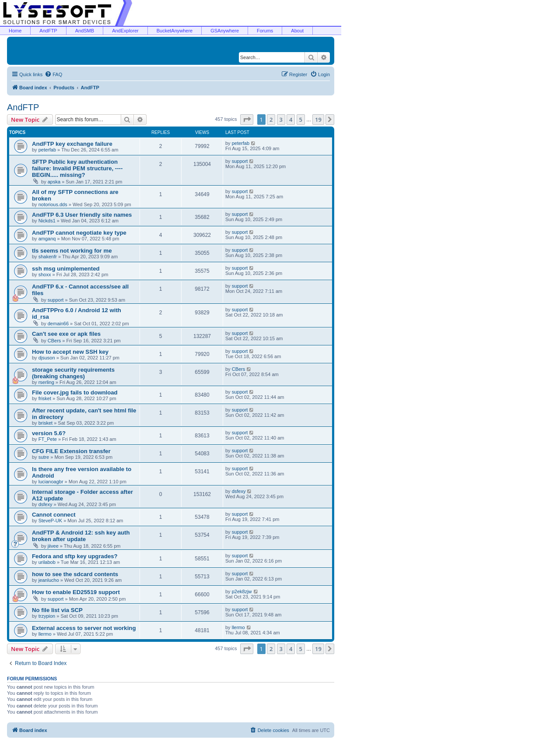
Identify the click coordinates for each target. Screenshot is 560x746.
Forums (265, 31)
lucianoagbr (51, 482)
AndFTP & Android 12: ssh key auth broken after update (81, 536)
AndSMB (85, 31)
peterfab (47, 150)
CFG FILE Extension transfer (71, 451)
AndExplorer (125, 31)
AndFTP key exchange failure (72, 144)
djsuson (47, 358)
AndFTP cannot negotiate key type (79, 233)
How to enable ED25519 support (76, 592)
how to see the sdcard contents (75, 574)
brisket (45, 423)
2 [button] (271, 120)
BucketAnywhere (175, 31)
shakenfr (48, 257)
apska (54, 182)
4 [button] (291, 120)
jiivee (53, 546)
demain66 (58, 324)
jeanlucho (49, 580)
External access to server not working (84, 628)
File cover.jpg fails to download (75, 392)
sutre (44, 457)
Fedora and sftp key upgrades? (75, 556)
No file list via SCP (57, 610)
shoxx (45, 274)
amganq (47, 239)
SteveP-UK (50, 521)
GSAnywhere (225, 31)
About (297, 31)
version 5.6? (49, 433)
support (240, 161)
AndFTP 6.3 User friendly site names (82, 215)
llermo (45, 634)
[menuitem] (53, 74)
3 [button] (281, 120)
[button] (247, 120)
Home (15, 31)
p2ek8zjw (242, 591)
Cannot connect (54, 515)
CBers (54, 341)
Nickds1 (47, 221)
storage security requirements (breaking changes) (73, 373)
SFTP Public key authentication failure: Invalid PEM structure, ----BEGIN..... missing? (77, 168)
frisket (45, 398)
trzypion (47, 616)
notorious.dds (53, 204)
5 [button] (301, 120)
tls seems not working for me (72, 251)
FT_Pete (48, 439)
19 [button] (318, 120)
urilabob (47, 562)
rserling (46, 382)
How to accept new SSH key (70, 352)
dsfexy (45, 504)
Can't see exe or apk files (66, 334)
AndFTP (48, 31)
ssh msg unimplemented (66, 269)
